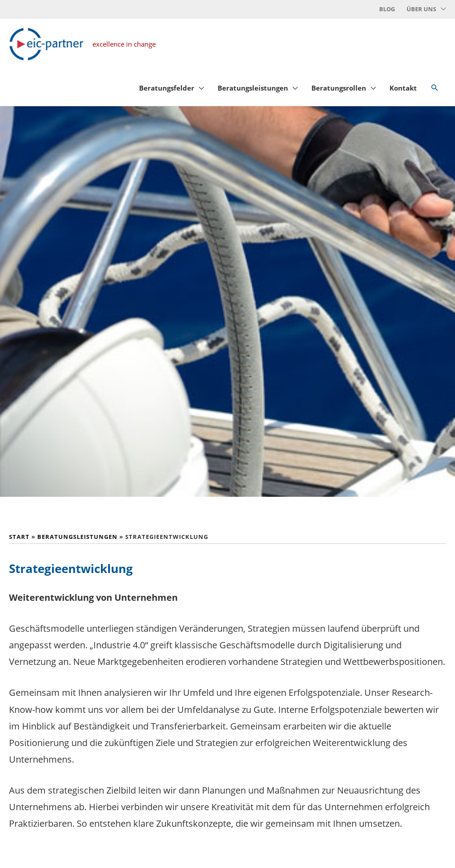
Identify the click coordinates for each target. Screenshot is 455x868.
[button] (435, 94)
